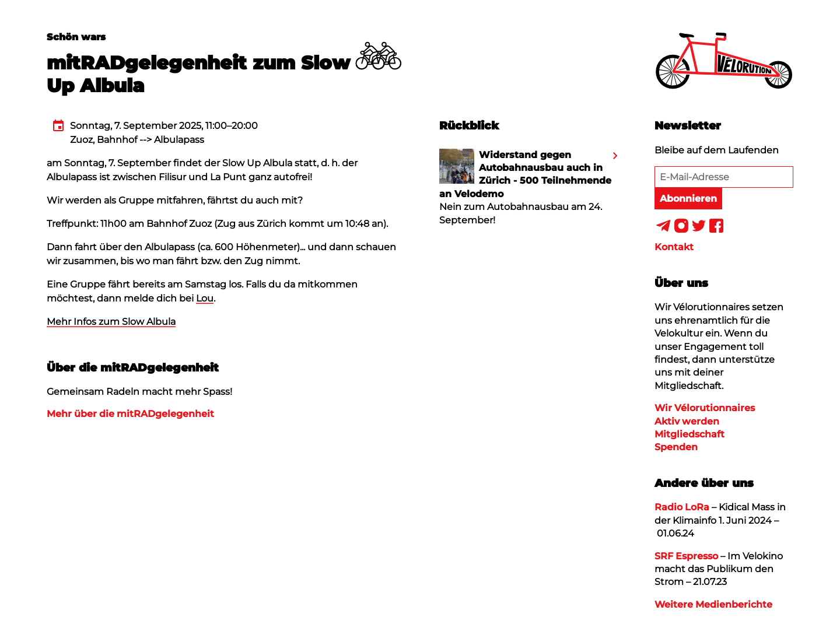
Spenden (676, 447)
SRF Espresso (686, 556)
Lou (205, 298)
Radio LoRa (682, 507)
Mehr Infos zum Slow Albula (111, 322)
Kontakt (674, 247)
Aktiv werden (687, 421)
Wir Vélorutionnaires (705, 408)
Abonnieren (688, 199)
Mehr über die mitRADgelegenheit (130, 414)
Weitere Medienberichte (713, 604)
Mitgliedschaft (689, 434)
